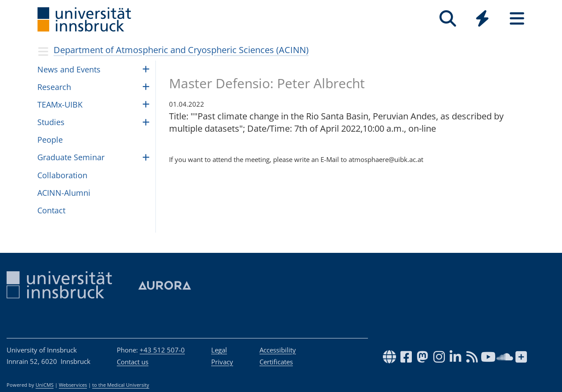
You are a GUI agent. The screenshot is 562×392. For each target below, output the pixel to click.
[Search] (448, 19)
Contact (51, 210)
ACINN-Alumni (64, 193)
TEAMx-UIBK (60, 104)
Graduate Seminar (71, 157)
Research (54, 87)
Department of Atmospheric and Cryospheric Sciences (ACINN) (181, 50)
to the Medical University (121, 385)
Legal (219, 350)
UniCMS (45, 385)
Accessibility (278, 350)
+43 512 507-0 (162, 350)
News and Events (69, 69)
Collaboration (62, 175)
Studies (51, 122)
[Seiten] (517, 19)
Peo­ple (50, 140)
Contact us (133, 362)
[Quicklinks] (482, 19)
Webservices (73, 385)
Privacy (222, 362)
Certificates (276, 362)
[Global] (482, 20)
